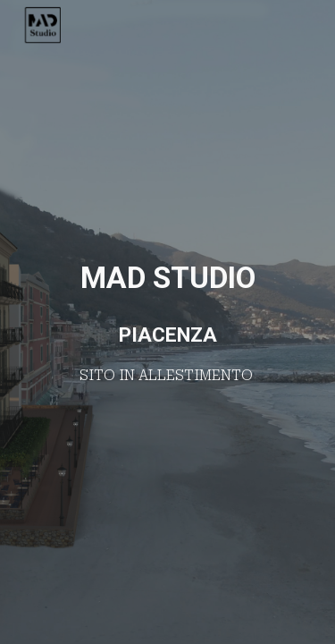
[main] (168, 322)
